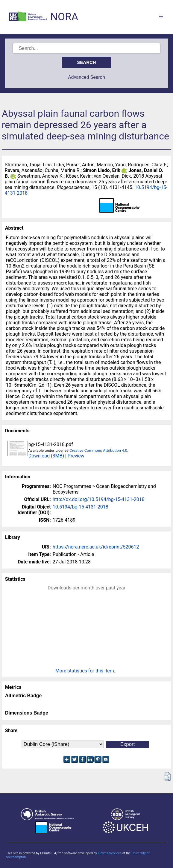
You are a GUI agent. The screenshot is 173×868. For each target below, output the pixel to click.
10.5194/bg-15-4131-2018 (81, 507)
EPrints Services (110, 853)
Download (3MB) (46, 456)
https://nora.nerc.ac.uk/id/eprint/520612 (96, 547)
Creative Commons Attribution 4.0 (98, 450)
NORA (64, 17)
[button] (167, 777)
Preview (76, 456)
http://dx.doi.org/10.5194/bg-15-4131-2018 (99, 499)
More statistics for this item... (87, 671)
